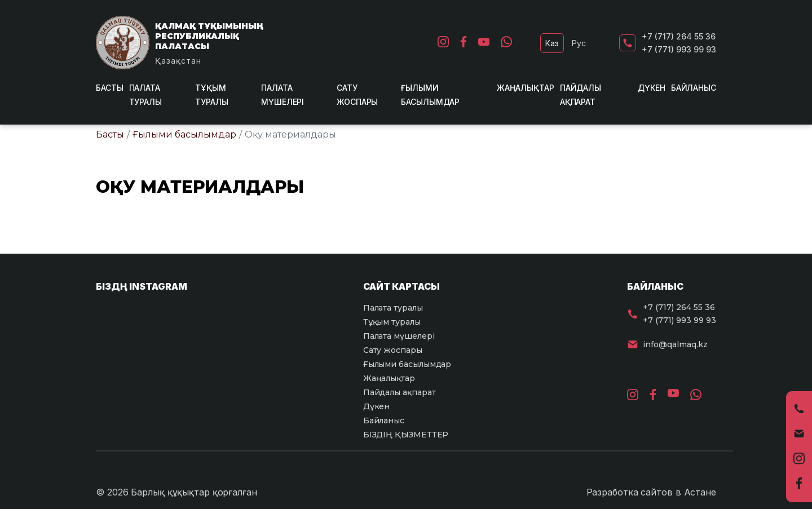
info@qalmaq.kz (675, 344)
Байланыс (694, 88)
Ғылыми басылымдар (184, 134)
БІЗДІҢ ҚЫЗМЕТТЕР (406, 435)
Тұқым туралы (392, 322)
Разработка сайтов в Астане (651, 492)
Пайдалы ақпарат (400, 392)
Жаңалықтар (526, 88)
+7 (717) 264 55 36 (679, 36)
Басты (110, 88)
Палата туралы (393, 308)
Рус (579, 43)
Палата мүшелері (399, 336)
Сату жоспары (393, 350)
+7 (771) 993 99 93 (679, 49)
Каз (552, 43)
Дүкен (652, 88)
